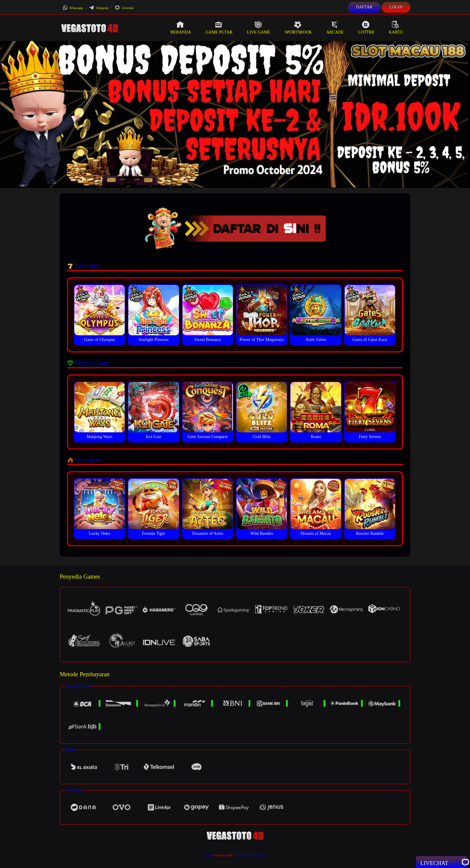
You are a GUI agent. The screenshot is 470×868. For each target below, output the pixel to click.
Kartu (396, 28)
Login (396, 7)
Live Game (259, 28)
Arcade (335, 28)
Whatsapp (73, 8)
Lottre (366, 28)
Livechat (124, 8)
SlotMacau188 (223, 855)
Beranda (181, 28)
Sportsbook (298, 28)
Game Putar (219, 28)
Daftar (364, 7)
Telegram (99, 8)
